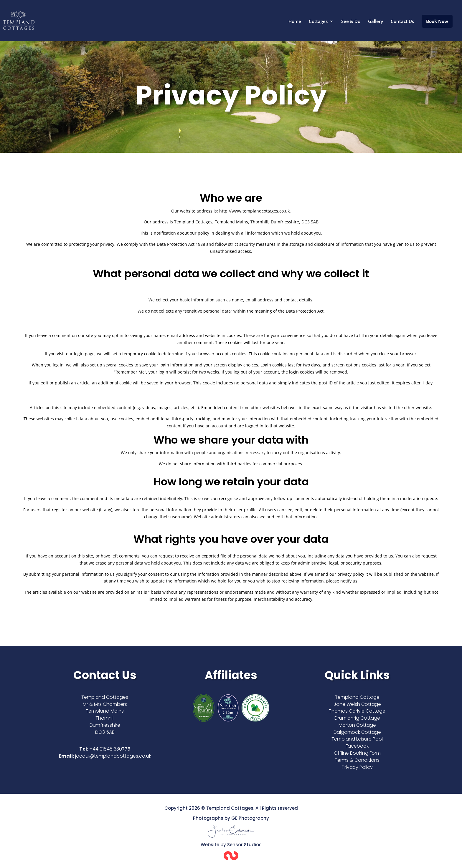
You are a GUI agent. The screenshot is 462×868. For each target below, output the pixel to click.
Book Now (437, 21)
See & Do (351, 22)
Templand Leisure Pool (357, 739)
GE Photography (250, 818)
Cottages (318, 22)
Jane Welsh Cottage (357, 704)
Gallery (376, 22)
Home (295, 22)
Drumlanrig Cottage (357, 718)
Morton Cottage (357, 725)
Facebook (357, 746)
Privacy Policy (357, 767)
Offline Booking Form (357, 753)
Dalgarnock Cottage (357, 732)
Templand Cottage (357, 697)
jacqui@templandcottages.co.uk (113, 756)
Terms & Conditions (357, 760)
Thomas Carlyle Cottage (357, 711)
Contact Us (402, 22)
